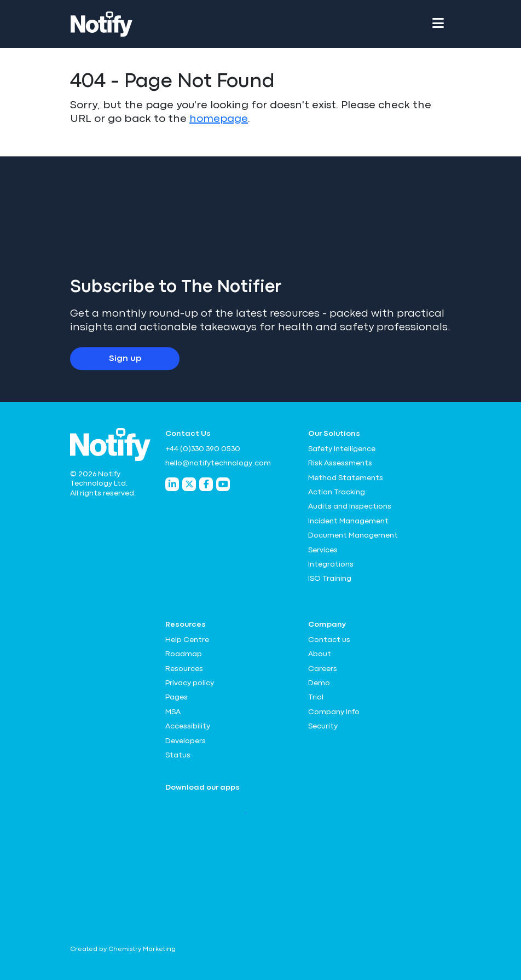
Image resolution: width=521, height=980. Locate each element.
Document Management (353, 535)
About (320, 654)
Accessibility (188, 726)
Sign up (125, 359)
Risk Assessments (340, 463)
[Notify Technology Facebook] (206, 484)
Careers (323, 669)
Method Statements (346, 478)
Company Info (334, 712)
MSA (173, 712)
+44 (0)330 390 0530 (203, 449)
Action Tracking (337, 492)
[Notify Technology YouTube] (223, 484)
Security (323, 726)
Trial (316, 697)
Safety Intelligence (342, 449)
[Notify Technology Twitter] (189, 484)
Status (178, 755)
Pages (176, 697)
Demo (319, 683)
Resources (184, 669)
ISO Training (330, 579)
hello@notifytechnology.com (218, 463)
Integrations (331, 564)
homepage (219, 119)
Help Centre (187, 640)
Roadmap (184, 654)
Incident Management (348, 521)
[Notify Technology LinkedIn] (172, 484)
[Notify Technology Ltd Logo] (102, 24)
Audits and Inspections (350, 506)
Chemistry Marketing (142, 949)
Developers (186, 741)
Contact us (329, 640)
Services (323, 550)
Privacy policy (190, 683)
